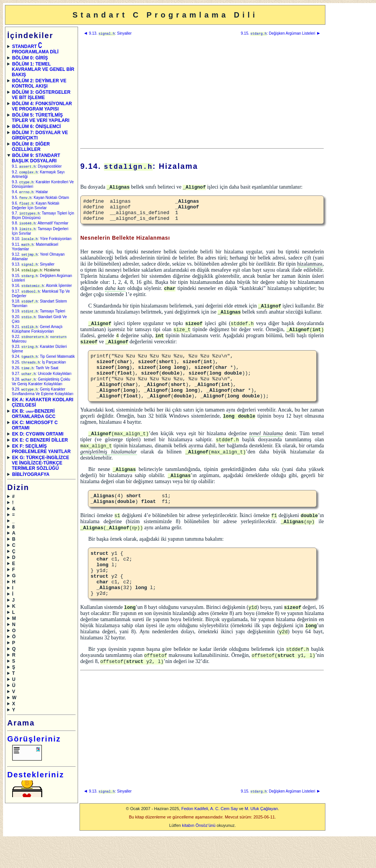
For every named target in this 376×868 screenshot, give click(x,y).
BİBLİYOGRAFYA (31, 485)
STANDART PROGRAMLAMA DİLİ (35, 49)
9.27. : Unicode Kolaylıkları (42, 384)
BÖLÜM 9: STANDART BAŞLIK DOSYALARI (36, 158)
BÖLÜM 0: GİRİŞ (30, 58)
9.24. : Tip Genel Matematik (43, 366)
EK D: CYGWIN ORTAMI (38, 445)
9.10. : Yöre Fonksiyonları (42, 243)
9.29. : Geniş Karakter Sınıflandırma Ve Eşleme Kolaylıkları (43, 403)
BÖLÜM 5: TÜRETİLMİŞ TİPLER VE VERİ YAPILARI (41, 118)
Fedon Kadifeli (194, 840)
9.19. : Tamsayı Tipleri (38, 318)
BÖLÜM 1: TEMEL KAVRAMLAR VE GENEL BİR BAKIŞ (43, 69)
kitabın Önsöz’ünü (199, 857)
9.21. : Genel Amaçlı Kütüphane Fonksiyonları (37, 337)
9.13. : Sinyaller (33, 269)
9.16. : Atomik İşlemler (42, 292)
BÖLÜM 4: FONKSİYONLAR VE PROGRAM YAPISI (42, 106)
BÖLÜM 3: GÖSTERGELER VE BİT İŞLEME (41, 95)
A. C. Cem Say (224, 840)
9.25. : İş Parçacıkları (39, 372)
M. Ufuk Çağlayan (261, 840)
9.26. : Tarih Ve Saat (35, 378)
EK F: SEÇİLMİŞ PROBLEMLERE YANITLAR (41, 460)
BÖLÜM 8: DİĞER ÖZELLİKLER (31, 147)
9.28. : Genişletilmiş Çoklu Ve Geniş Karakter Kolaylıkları (41, 392)
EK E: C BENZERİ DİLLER (40, 451)
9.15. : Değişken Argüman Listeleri (281, 33)
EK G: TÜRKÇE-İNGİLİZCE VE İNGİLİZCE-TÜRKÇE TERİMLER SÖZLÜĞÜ (41, 474)
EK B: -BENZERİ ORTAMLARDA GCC (34, 425)
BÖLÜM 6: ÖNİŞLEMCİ (37, 127)
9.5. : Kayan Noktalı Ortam (40, 199)
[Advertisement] (202, 92)
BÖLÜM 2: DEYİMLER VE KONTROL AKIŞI (39, 83)
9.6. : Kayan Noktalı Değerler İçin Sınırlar (36, 208)
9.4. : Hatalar (30, 193)
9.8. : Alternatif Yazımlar (40, 226)
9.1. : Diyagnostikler (37, 167)
